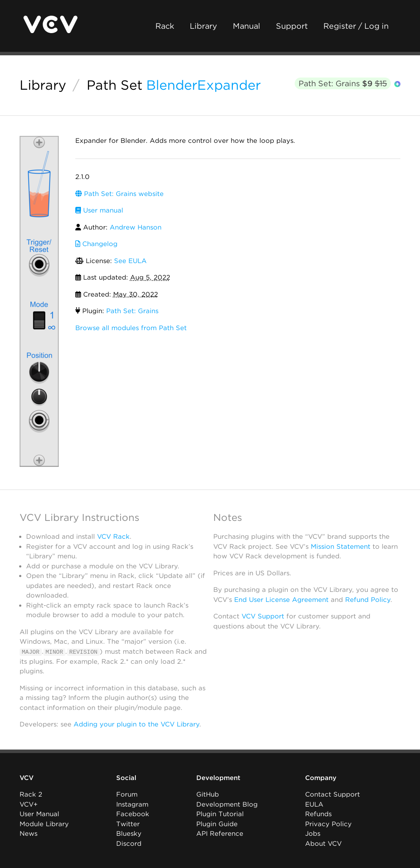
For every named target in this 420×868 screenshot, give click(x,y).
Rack (165, 26)
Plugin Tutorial (220, 814)
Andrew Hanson (136, 227)
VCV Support (263, 616)
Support (292, 26)
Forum (127, 794)
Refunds (318, 814)
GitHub (208, 794)
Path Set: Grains (343, 83)
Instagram (132, 804)
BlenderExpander (203, 85)
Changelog (96, 244)
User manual (99, 210)
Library (203, 26)
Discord (129, 844)
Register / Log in (356, 26)
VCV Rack (113, 537)
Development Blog (227, 804)
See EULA (130, 261)
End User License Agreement (281, 600)
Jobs (313, 834)
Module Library (44, 824)
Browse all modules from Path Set (131, 328)
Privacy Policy (328, 824)
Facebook (133, 814)
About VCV (323, 844)
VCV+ (29, 804)
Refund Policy (368, 600)
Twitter (128, 824)
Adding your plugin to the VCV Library (136, 724)
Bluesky (129, 834)
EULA (314, 804)
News (29, 834)
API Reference (220, 834)
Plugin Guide (217, 824)
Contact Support (333, 794)
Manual (247, 26)
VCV (27, 778)
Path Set (114, 85)
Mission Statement (341, 547)
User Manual (39, 814)
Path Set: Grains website (119, 194)
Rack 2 (31, 794)
